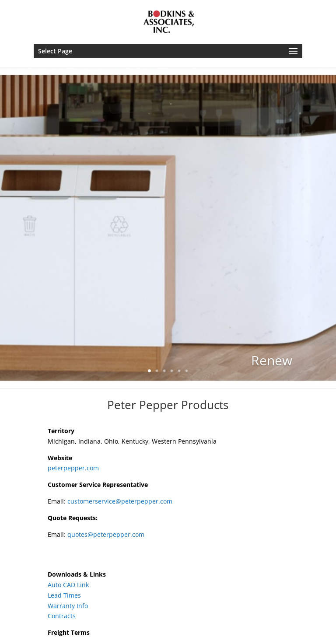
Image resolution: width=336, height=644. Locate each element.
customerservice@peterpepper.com (120, 501)
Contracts (62, 616)
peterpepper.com (73, 468)
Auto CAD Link (68, 585)
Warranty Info (68, 606)
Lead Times (64, 595)
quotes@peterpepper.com (106, 534)
